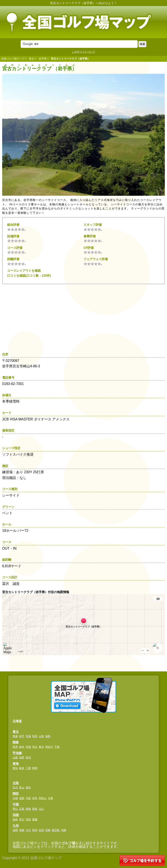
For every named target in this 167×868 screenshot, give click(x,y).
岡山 (15, 809)
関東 (16, 742)
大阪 (28, 798)
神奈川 (49, 747)
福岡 (15, 830)
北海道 (17, 721)
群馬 (15, 747)
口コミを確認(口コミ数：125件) (29, 276)
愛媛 (35, 819)
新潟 (28, 758)
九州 (16, 826)
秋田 (35, 736)
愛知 (15, 768)
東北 (32, 59)
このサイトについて (83, 52)
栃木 (22, 747)
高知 (28, 819)
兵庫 (50, 798)
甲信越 (17, 753)
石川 (15, 788)
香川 (22, 819)
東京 (41, 747)
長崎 (22, 830)
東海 (16, 764)
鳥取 (35, 809)
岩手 (22, 736)
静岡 (35, 768)
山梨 (15, 758)
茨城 (28, 747)
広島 (22, 809)
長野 (22, 758)
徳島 (15, 819)
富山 (22, 788)
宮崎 (48, 830)
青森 (15, 736)
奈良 (35, 798)
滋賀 (22, 798)
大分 (28, 830)
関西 (16, 794)
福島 (48, 736)
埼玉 (35, 747)
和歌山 (43, 798)
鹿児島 (56, 830)
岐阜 (22, 768)
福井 (28, 788)
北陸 (16, 783)
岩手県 (43, 59)
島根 (28, 809)
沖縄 (63, 830)
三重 (28, 768)
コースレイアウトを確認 (24, 271)
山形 (41, 736)
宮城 (28, 736)
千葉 (57, 747)
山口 (41, 809)
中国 (16, 804)
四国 (16, 815)
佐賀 (41, 830)
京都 (15, 798)
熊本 (35, 830)
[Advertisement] (85, 317)
